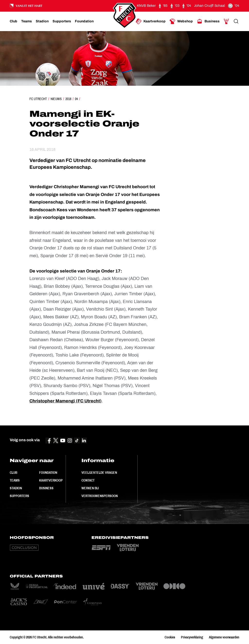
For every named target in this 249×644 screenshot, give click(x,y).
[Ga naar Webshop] (181, 21)
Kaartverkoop (51, 480)
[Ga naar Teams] (27, 21)
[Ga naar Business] (208, 21)
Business (46, 488)
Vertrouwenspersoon (100, 496)
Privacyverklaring (192, 637)
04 (76, 99)
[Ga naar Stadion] (42, 21)
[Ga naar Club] (13, 21)
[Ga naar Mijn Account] (226, 21)
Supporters (19, 496)
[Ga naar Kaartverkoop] (151, 21)
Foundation (48, 473)
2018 (68, 99)
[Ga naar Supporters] (62, 21)
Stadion (16, 488)
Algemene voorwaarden (224, 637)
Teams (15, 480)
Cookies (170, 637)
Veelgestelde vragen (99, 473)
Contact (88, 480)
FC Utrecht (38, 99)
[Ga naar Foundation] (84, 21)
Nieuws (56, 99)
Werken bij (90, 488)
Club (13, 473)
